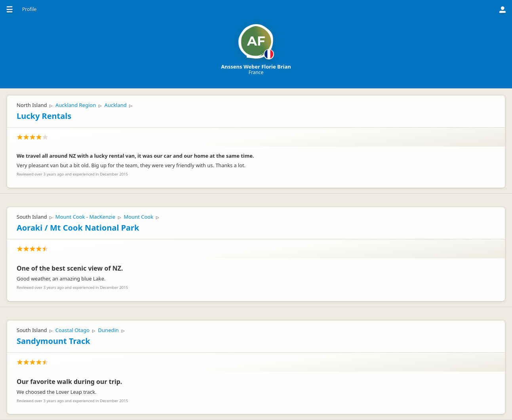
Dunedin (108, 330)
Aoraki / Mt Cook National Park (78, 228)
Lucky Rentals (44, 116)
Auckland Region (76, 105)
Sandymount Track (53, 341)
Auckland (116, 105)
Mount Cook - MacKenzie (85, 217)
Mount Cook (138, 217)
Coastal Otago (72, 330)
